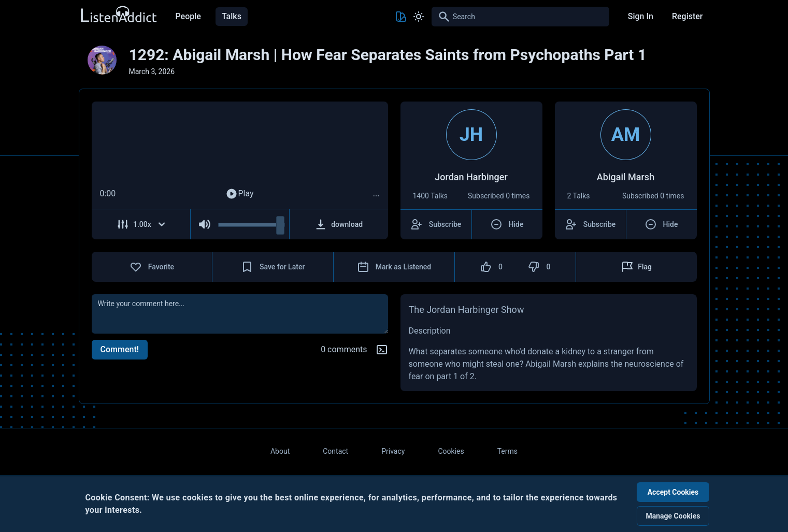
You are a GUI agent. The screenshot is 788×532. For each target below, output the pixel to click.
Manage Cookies (673, 516)
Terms (507, 451)
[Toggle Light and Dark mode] (419, 17)
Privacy (393, 451)
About (280, 451)
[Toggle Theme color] (401, 17)
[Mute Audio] (204, 224)
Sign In (641, 16)
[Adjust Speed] (141, 224)
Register (687, 16)
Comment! (120, 349)
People (188, 16)
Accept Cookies (673, 492)
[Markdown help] (382, 350)
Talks (232, 16)
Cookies (451, 451)
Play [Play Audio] (239, 194)
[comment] (240, 314)
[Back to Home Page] (118, 15)
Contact (335, 451)
